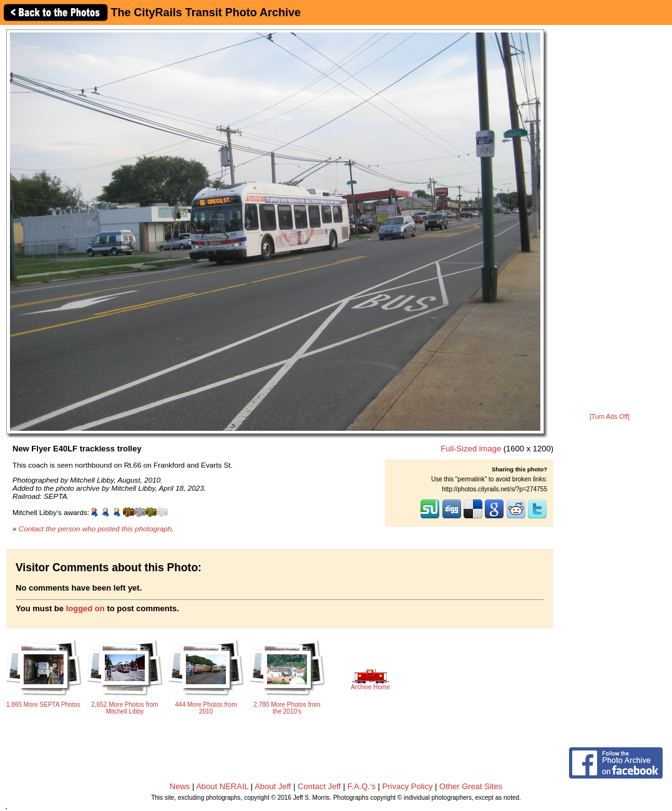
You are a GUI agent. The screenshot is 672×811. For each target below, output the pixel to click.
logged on (85, 608)
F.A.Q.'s (362, 786)
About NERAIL (222, 786)
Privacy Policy (408, 786)
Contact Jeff (319, 786)
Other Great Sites (471, 786)
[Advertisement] (610, 220)
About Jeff (273, 786)
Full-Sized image (471, 449)
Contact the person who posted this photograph (95, 528)
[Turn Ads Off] (610, 417)
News (180, 786)
